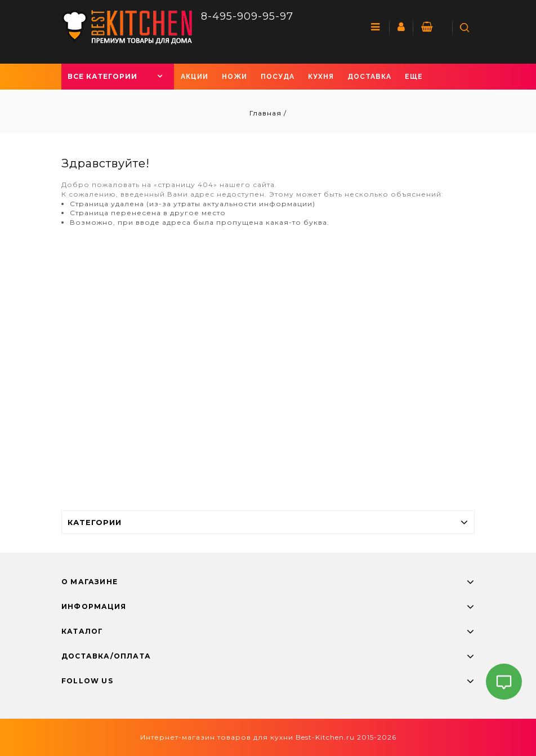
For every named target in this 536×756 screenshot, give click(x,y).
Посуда (278, 77)
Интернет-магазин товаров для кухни (217, 737)
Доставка (369, 77)
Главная (267, 113)
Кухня (321, 77)
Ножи (234, 77)
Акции (195, 77)
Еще (414, 77)
